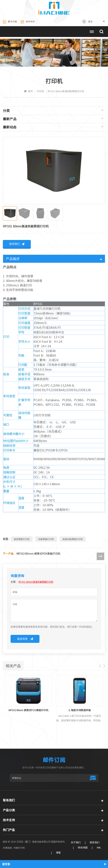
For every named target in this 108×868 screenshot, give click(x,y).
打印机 (40, 91)
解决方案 (10, 22)
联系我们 (17, 244)
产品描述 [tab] (54, 259)
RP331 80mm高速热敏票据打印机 (36, 582)
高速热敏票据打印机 (73, 539)
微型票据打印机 (22, 539)
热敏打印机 (19, 848)
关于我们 (76, 843)
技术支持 (28, 22)
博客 (58, 853)
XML (99, 848)
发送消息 (25, 639)
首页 (28, 91)
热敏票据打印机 (46, 539)
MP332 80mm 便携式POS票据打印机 (38, 554)
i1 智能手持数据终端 (80, 711)
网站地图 (83, 848)
